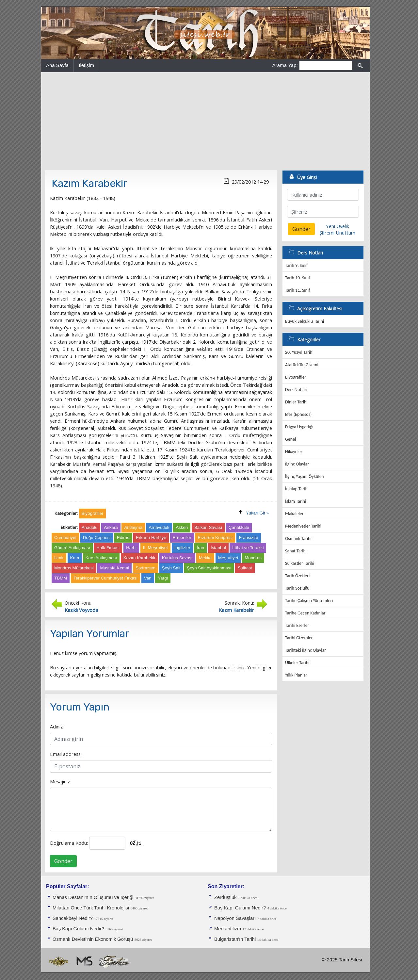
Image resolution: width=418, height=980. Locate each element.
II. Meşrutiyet (155, 548)
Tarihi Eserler (297, 625)
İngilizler (182, 548)
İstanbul (218, 548)
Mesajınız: (60, 781)
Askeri (182, 527)
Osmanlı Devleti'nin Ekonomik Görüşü (93, 939)
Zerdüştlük (225, 897)
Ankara (111, 527)
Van (148, 578)
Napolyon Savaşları (235, 918)
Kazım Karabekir (140, 558)
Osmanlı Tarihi (298, 539)
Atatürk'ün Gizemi (302, 365)
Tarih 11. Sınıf (297, 290)
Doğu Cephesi (97, 538)
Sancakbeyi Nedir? (73, 918)
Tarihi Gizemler (299, 638)
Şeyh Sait (171, 568)
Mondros (253, 558)
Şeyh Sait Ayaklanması (209, 568)
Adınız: (57, 727)
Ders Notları (296, 390)
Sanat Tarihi (296, 551)
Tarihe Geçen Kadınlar (305, 613)
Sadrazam (145, 568)
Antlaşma (133, 527)
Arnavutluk (159, 527)
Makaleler (294, 514)
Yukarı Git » (257, 513)
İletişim (86, 65)
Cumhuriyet (65, 538)
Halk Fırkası (108, 548)
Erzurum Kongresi (215, 538)
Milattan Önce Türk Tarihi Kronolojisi (91, 908)
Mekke (205, 558)
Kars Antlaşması (101, 558)
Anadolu (90, 527)
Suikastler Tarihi (300, 563)
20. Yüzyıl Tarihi (299, 352)
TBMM (61, 578)
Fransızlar (249, 538)
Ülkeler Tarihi (297, 663)
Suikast (245, 568)
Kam (75, 558)
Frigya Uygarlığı (299, 427)
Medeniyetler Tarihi (303, 526)
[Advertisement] (205, 121)
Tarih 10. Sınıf (297, 278)
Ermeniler (182, 538)
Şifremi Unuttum (337, 233)
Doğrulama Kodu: (69, 843)
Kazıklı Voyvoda (81, 610)
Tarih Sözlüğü (297, 588)
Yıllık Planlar (296, 675)
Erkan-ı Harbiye (151, 538)
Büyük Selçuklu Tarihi (305, 321)
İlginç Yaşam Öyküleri (305, 476)
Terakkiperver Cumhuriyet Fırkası (105, 578)
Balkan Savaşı (208, 527)
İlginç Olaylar (297, 464)
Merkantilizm (228, 929)
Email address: (66, 754)
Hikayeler (294, 452)
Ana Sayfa (57, 65)
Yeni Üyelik (338, 226)
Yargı (163, 578)
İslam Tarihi (296, 501)
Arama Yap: (285, 65)
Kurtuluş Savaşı (177, 558)
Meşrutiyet (228, 558)
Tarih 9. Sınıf (296, 265)
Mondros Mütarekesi (74, 568)
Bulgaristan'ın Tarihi (235, 939)
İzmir (59, 558)
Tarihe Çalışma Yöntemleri (309, 601)
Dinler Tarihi (296, 402)
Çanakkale (239, 527)
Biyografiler (296, 377)
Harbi (131, 548)
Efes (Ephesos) (298, 414)
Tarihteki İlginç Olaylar (305, 650)
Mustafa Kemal (114, 568)
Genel (290, 439)
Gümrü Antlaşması (72, 548)
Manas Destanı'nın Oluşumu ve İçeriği (93, 897)
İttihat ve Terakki (248, 548)
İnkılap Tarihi (297, 489)
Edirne (123, 538)
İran (200, 548)
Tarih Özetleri (297, 576)
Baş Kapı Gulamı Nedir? (78, 929)
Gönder (63, 861)
